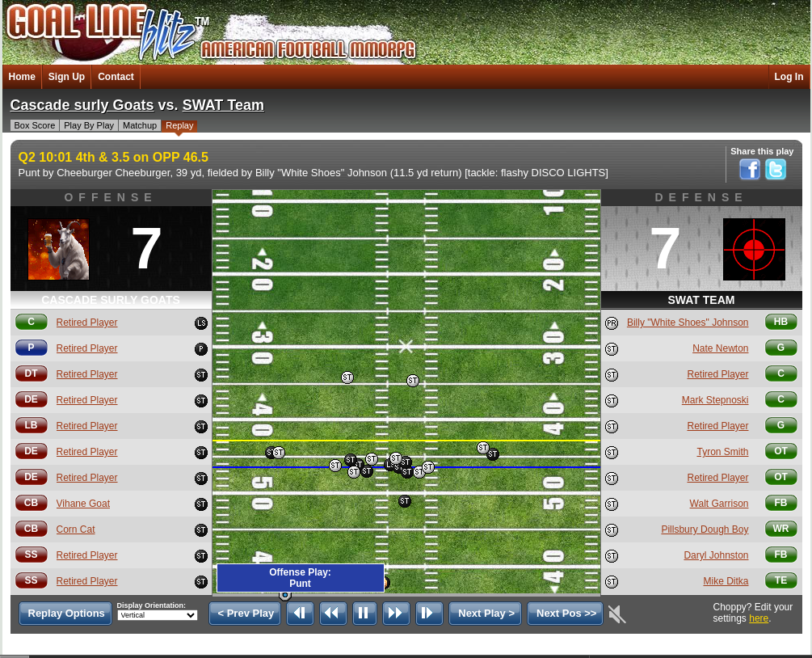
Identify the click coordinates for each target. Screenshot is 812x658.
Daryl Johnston (716, 555)
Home (22, 77)
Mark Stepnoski (715, 400)
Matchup (140, 125)
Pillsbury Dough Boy (705, 529)
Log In (789, 77)
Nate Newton (720, 348)
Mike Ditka (726, 581)
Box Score (35, 125)
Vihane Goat (84, 504)
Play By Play (89, 125)
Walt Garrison (719, 504)
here (759, 618)
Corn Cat (76, 529)
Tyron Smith (722, 452)
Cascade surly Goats (82, 105)
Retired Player (87, 323)
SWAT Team (223, 105)
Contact (116, 77)
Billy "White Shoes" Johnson (688, 323)
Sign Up (67, 77)
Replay (179, 125)
